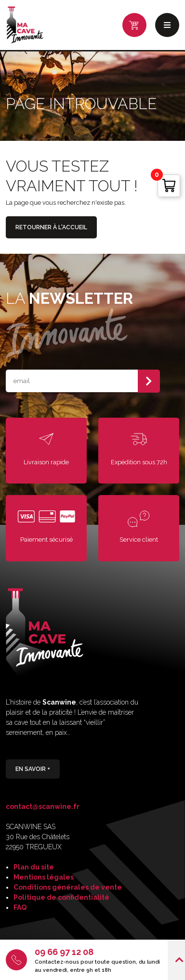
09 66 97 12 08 (64, 952)
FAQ (20, 907)
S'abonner (149, 381)
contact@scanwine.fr (43, 806)
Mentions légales (44, 877)
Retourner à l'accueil (51, 227)
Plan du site (34, 867)
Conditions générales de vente (68, 887)
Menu (167, 25)
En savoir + (33, 769)
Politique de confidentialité (61, 897)
